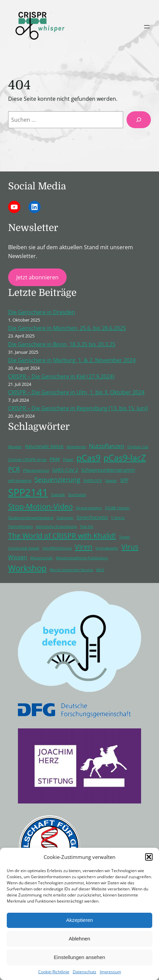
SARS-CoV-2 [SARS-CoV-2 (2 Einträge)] (65, 470)
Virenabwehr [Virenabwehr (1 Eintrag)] (107, 548)
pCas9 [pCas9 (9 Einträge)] (88, 458)
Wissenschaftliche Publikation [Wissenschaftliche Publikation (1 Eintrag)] (82, 558)
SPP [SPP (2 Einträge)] (124, 480)
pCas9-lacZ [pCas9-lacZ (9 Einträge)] (125, 458)
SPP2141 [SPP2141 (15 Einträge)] (28, 492)
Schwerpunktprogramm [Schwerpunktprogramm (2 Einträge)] (108, 470)
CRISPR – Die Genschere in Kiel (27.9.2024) (61, 376)
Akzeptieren (79, 920)
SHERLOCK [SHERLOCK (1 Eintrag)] (93, 481)
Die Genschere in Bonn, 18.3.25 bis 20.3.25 (62, 344)
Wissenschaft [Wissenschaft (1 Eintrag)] (41, 558)
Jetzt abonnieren (37, 277)
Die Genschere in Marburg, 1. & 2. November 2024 (72, 360)
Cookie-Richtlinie (54, 972)
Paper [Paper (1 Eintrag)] (68, 460)
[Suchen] (139, 120)
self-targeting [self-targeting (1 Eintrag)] (20, 481)
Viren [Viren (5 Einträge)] (84, 547)
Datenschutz (85, 972)
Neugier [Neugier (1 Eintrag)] (15, 447)
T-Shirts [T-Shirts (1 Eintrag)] (118, 518)
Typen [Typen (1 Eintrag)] (124, 537)
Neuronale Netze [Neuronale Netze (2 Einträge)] (44, 446)
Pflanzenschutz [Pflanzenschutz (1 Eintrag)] (36, 470)
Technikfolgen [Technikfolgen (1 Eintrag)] (20, 527)
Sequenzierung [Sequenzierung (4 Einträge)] (57, 480)
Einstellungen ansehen (79, 957)
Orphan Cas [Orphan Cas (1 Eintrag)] (138, 447)
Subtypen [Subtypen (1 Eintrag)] (65, 518)
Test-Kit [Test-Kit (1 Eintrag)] (86, 527)
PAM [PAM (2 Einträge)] (55, 459)
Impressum (110, 972)
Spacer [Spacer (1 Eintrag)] (111, 481)
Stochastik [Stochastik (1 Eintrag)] (77, 495)
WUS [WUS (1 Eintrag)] (100, 570)
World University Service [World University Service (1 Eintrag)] (71, 570)
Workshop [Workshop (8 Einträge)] (27, 568)
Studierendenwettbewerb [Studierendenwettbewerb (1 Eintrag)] (31, 518)
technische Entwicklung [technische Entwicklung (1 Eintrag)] (56, 527)
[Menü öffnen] (147, 27)
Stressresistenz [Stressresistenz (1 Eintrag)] (89, 508)
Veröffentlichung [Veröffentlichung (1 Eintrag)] (57, 548)
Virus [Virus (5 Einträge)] (130, 547)
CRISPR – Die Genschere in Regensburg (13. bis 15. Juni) (78, 408)
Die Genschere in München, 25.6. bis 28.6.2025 (67, 328)
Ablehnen (79, 939)
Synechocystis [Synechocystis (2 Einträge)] (92, 517)
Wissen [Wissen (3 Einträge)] (18, 557)
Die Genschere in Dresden (42, 312)
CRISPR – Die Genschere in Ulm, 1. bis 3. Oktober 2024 (76, 392)
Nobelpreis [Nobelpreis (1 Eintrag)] (76, 447)
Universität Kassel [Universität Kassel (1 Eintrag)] (24, 548)
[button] (149, 857)
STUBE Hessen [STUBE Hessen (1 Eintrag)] (117, 508)
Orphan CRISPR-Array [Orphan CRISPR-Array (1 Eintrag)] (27, 460)
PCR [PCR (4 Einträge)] (14, 469)
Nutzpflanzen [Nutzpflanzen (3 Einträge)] (107, 446)
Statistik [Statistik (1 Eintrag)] (58, 495)
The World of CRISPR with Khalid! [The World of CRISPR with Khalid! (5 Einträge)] (62, 536)
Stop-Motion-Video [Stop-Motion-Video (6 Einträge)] (40, 506)
